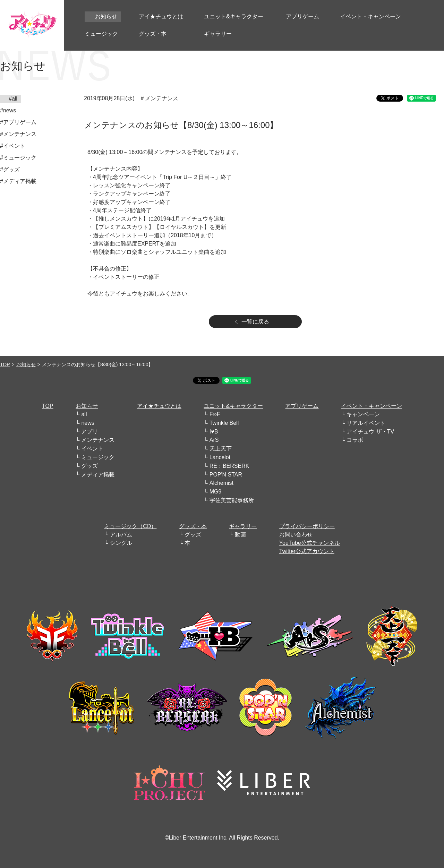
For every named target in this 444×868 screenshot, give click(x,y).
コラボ (355, 440)
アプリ (89, 432)
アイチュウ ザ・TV (370, 432)
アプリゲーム (302, 406)
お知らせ (26, 364)
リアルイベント (366, 423)
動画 (240, 535)
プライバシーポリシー (307, 526)
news (88, 423)
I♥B (214, 432)
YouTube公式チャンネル (310, 543)
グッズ (89, 466)
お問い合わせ (296, 535)
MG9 (216, 492)
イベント (92, 449)
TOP (5, 364)
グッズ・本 (193, 526)
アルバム (121, 535)
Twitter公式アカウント (307, 551)
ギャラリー (243, 526)
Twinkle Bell (224, 423)
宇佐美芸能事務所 (232, 500)
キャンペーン (363, 414)
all (84, 414)
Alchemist (221, 483)
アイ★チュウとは (159, 406)
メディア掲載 (98, 475)
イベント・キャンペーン (372, 406)
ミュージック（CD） (130, 526)
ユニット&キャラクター (233, 406)
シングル (121, 543)
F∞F (215, 414)
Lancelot (220, 457)
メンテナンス (98, 440)
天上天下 (221, 449)
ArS (214, 440)
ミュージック (98, 457)
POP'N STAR (226, 475)
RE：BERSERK (229, 466)
